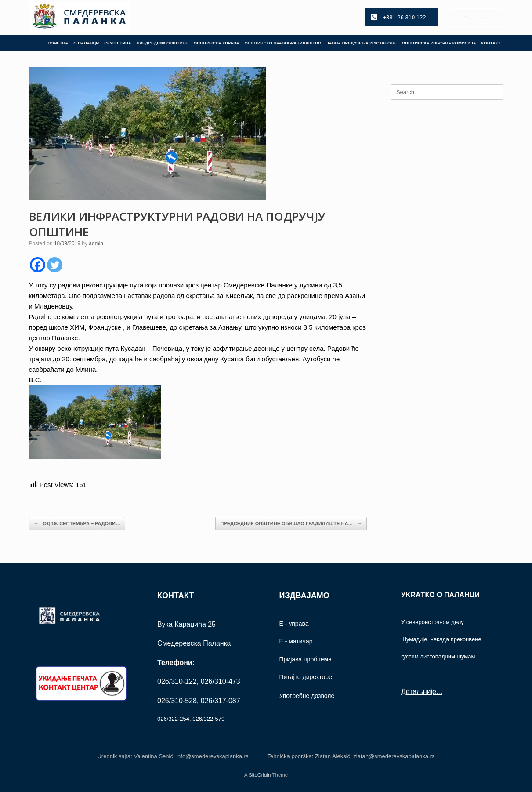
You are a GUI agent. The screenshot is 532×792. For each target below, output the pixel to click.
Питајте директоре (306, 677)
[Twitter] (55, 265)
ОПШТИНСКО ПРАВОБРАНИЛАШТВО (283, 43)
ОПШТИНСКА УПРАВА (217, 43)
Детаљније (419, 692)
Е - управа (294, 624)
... (439, 692)
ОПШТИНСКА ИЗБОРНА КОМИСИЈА (439, 43)
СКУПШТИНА (118, 43)
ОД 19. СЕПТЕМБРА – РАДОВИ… (77, 524)
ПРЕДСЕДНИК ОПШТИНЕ (163, 43)
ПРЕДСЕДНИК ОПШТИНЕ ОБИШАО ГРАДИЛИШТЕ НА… (291, 524)
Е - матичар (296, 641)
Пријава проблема (306, 659)
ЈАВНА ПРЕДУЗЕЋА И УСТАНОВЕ (361, 43)
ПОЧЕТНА (58, 43)
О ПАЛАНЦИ (86, 43)
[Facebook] (38, 265)
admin (96, 243)
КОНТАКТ (491, 43)
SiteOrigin (260, 775)
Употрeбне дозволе (307, 696)
